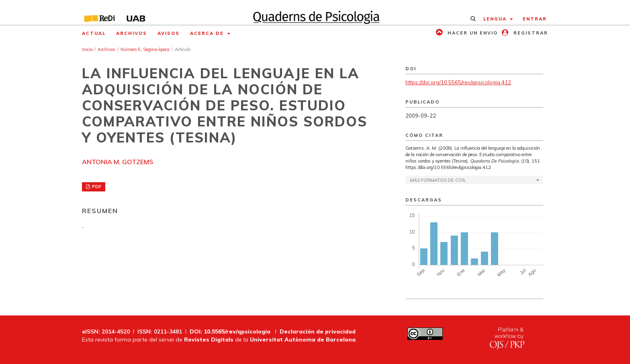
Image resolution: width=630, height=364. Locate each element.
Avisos (169, 33)
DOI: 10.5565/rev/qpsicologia (230, 331)
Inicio (87, 49)
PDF (96, 187)
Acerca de (208, 33)
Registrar (530, 33)
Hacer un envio (472, 33)
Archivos (132, 33)
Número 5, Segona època (145, 49)
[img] (315, 12)
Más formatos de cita (438, 180)
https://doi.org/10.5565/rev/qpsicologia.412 (458, 82)
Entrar (535, 19)
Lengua (496, 19)
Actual (94, 33)
